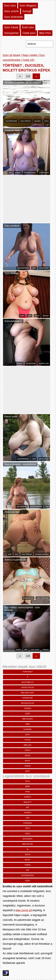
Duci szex (10, 6)
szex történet (25, 121)
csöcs (46, 121)
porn (28, 865)
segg (28, 755)
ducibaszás (28, 875)
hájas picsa (28, 687)
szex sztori (35, 650)
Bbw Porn (45, 33)
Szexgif (27, 11)
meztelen (28, 719)
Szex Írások (11, 27)
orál (10, 173)
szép (28, 714)
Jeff (28, 771)
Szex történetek (14, 17)
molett (18, 650)
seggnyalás (28, 703)
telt (28, 828)
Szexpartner (11, 33)
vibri (26, 650)
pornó (37, 316)
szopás (18, 173)
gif (28, 870)
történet (46, 316)
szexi (28, 750)
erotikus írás (44, 363)
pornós (27, 823)
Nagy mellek (30, 55)
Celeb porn (29, 33)
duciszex (28, 839)
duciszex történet (42, 554)
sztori (22, 316)
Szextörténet (28, 598)
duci (47, 507)
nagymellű (27, 682)
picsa (28, 740)
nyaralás (37, 121)
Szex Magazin (28, 6)
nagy (28, 860)
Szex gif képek (11, 55)
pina (27, 792)
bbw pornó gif (24, 910)
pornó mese (44, 268)
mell (47, 125)
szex (34, 268)
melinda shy (28, 693)
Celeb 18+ (29, 60)
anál (10, 554)
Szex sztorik (11, 11)
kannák (28, 729)
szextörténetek (11, 121)
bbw (28, 786)
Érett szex (28, 27)
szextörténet (44, 173)
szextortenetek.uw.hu (40, 602)
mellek (28, 745)
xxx (27, 818)
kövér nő (28, 698)
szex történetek (36, 507)
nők (27, 724)
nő (28, 807)
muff (27, 761)
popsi (28, 766)
